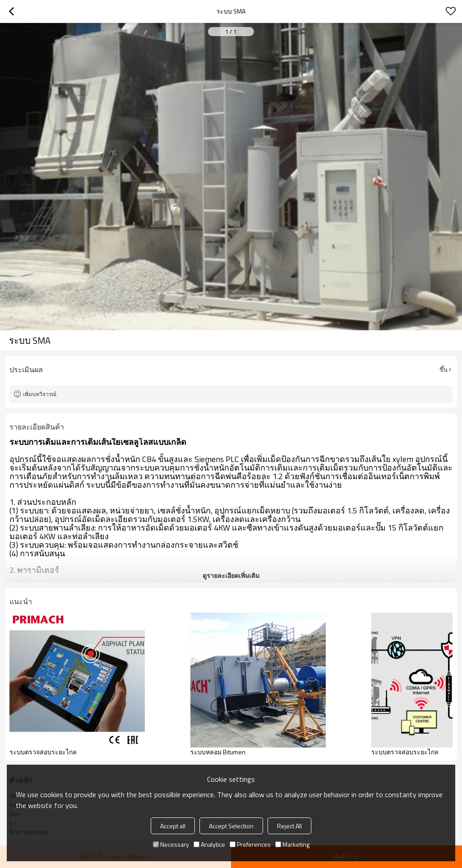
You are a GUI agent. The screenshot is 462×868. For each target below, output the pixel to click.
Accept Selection (231, 826)
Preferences (250, 844)
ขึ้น (444, 369)
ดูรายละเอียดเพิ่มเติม (231, 575)
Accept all (173, 826)
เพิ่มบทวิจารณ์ (40, 394)
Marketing (292, 844)
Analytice (209, 844)
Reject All (289, 826)
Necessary (171, 844)
